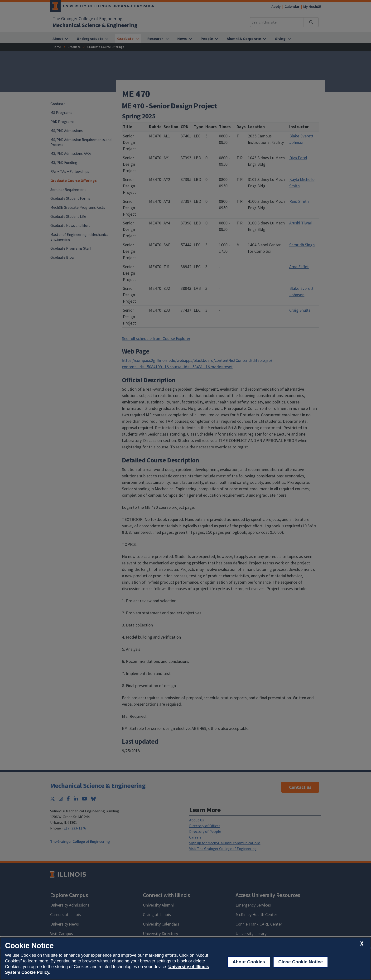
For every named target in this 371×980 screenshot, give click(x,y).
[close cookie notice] (362, 944)
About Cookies (249, 962)
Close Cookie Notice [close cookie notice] (301, 962)
